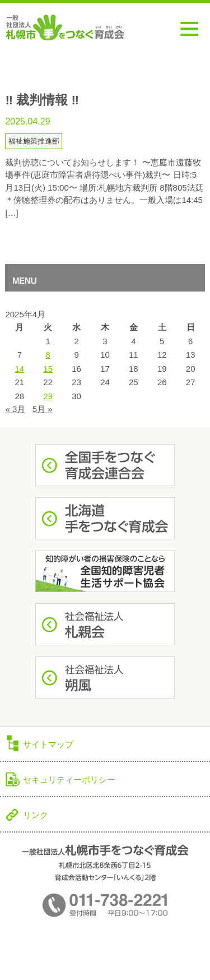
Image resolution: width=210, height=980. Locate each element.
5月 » (43, 409)
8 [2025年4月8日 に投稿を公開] (48, 355)
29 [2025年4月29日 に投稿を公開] (48, 396)
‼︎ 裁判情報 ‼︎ (42, 100)
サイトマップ (48, 744)
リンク (36, 815)
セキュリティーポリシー (69, 780)
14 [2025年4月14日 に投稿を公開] (19, 369)
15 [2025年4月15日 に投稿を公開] (48, 369)
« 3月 (15, 409)
